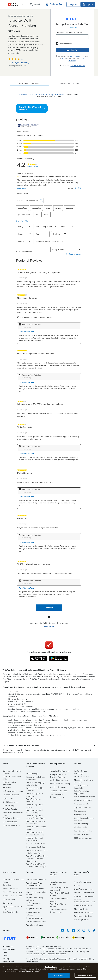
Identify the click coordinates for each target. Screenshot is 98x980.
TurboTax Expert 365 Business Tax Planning (35, 833)
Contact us (7, 885)
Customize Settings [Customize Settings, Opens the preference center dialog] (85, 975)
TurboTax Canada (10, 809)
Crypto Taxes (8, 798)
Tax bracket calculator (35, 889)
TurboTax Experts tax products (35, 794)
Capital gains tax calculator (33, 913)
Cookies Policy (51, 967)
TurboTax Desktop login (60, 771)
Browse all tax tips (81, 776)
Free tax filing (32, 774)
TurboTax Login (9, 899)
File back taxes (80, 811)
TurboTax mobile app (11, 818)
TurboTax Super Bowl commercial (59, 888)
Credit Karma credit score (85, 902)
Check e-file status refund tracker (37, 893)
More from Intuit (81, 909)
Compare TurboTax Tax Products (12, 771)
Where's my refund (10, 889)
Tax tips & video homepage (81, 771)
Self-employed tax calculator (34, 904)
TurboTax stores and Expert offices (35, 838)
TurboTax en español (11, 825)
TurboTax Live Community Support (13, 880)
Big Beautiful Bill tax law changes (12, 907)
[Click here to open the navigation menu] (4, 4)
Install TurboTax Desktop (60, 784)
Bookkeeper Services (83, 916)
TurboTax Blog (9, 806)
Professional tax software (84, 893)
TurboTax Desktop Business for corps (58, 795)
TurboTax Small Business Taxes (36, 827)
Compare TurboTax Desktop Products (58, 775)
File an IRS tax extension (12, 892)
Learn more (73, 27)
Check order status (58, 787)
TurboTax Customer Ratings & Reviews (47, 95)
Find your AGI (80, 815)
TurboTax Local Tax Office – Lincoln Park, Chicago (37, 865)
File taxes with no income (85, 797)
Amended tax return (82, 804)
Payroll (77, 886)
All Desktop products (59, 780)
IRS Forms (7, 788)
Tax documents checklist (36, 922)
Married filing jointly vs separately (84, 780)
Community (7, 903)
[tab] (29, 83)
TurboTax (23, 95)
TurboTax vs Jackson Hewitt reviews (59, 910)
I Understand (59, 975)
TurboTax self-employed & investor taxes (36, 783)
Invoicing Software (82, 920)
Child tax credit (80, 827)
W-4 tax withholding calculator (35, 898)
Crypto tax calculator (35, 909)
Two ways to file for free (12, 896)
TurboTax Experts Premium (33, 800)
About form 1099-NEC (83, 800)
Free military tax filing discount (35, 789)
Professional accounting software (84, 897)
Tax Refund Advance (11, 795)
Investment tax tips (82, 824)
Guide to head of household (81, 786)
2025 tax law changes (83, 838)
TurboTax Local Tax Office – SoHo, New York (37, 851)
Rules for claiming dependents (81, 792)
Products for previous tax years (13, 813)
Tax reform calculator (35, 925)
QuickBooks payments (83, 889)
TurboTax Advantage (59, 791)
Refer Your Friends (10, 912)
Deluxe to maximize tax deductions (36, 778)
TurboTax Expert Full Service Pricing (35, 811)
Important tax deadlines (84, 831)
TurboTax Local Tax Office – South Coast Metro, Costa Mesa (37, 857)
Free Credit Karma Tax (83, 905)
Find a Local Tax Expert (36, 843)
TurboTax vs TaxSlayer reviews (59, 899)
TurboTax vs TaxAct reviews (58, 905)
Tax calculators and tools (36, 880)
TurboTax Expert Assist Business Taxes (36, 822)
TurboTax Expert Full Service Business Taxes (36, 816)
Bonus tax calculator (35, 918)
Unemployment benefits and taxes (84, 819)
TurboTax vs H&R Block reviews (60, 894)
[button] (23, 4)
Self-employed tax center (13, 791)
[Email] (72, 37)
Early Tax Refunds (10, 822)
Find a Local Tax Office (36, 847)
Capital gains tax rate (83, 807)
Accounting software (82, 882)
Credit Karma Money (11, 802)
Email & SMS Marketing (84, 913)
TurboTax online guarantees (9, 782)
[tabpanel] (49, 348)
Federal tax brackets (82, 834)
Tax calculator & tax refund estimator (34, 884)
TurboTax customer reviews (58, 882)
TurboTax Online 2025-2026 (12, 777)
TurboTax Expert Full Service (35, 805)
